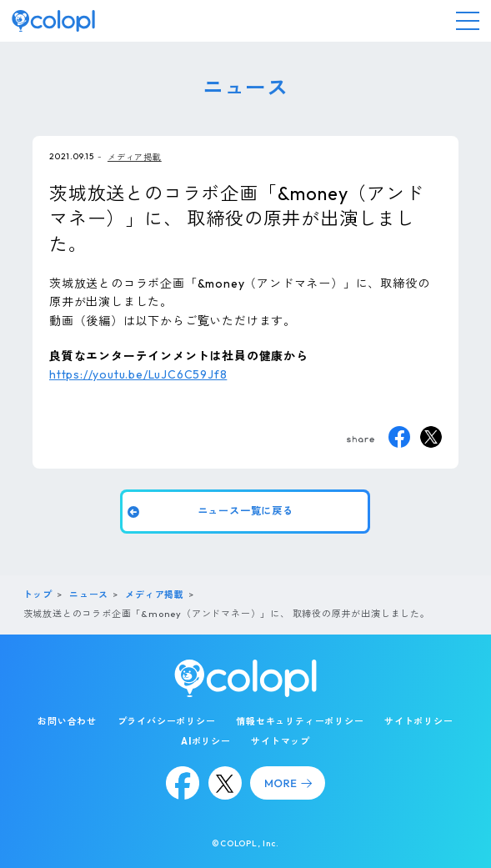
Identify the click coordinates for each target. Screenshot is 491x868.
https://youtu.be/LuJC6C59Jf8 (138, 374)
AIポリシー (206, 741)
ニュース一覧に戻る (245, 511)
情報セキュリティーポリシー (300, 721)
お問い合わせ (67, 721)
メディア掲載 (135, 157)
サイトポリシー (419, 721)
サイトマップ (281, 741)
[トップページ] (53, 21)
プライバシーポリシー (167, 721)
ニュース (89, 595)
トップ (38, 595)
